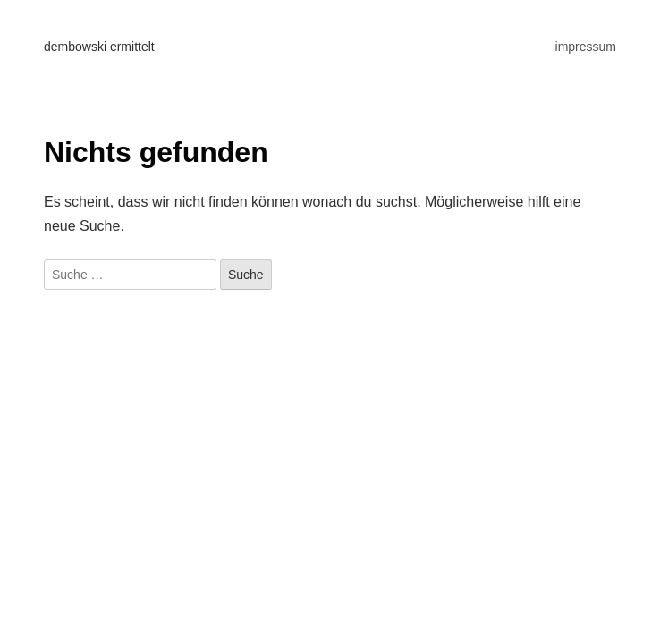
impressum (586, 47)
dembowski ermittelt (99, 47)
